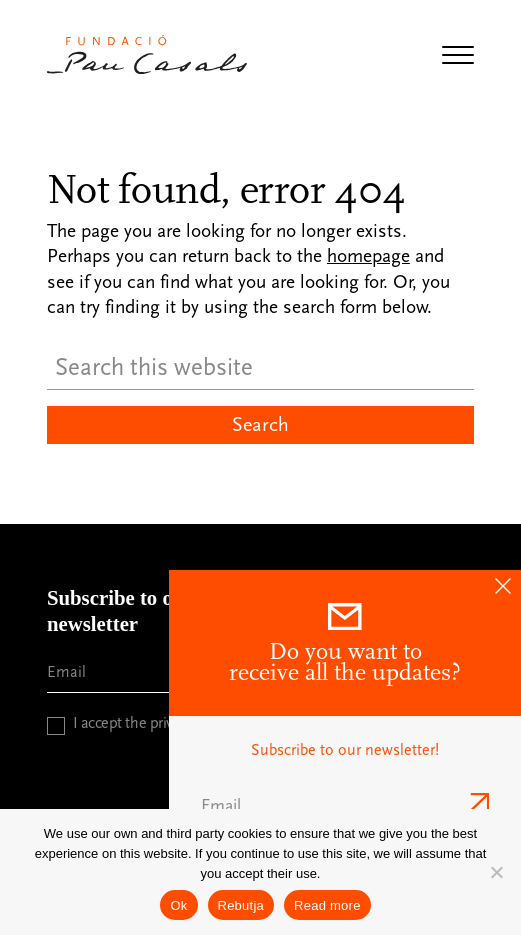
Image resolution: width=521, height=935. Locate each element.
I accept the (152, 723)
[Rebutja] (496, 872)
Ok (178, 905)
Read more (327, 905)
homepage (368, 256)
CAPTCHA (81, 765)
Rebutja (241, 905)
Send (477, 802)
